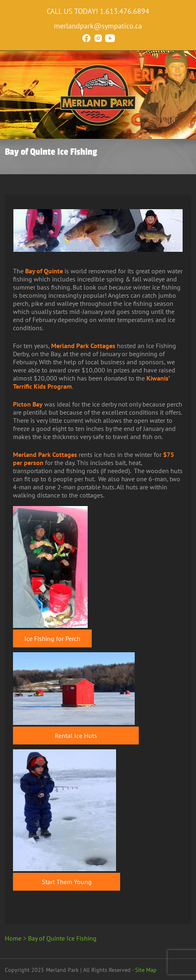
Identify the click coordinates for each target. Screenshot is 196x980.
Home (13, 938)
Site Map (146, 970)
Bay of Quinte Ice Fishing (62, 938)
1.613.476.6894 (125, 11)
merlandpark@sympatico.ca (98, 26)
